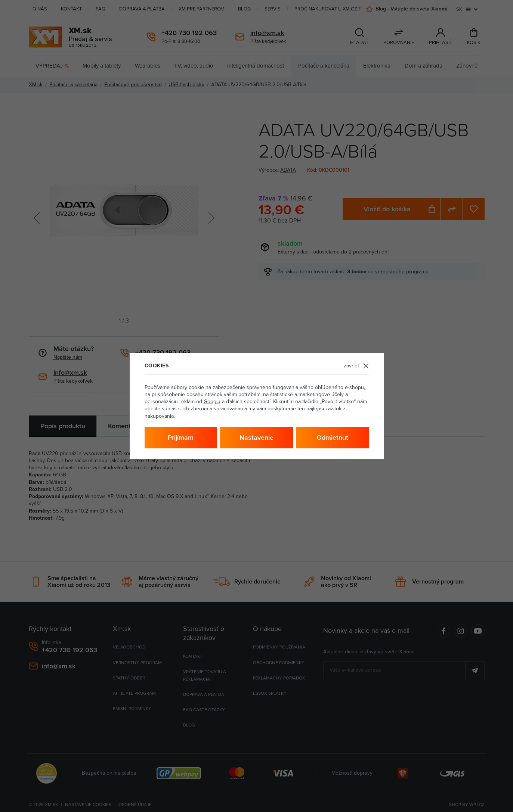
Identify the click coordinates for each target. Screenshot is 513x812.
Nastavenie (256, 437)
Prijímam (181, 437)
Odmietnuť (332, 437)
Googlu (212, 401)
